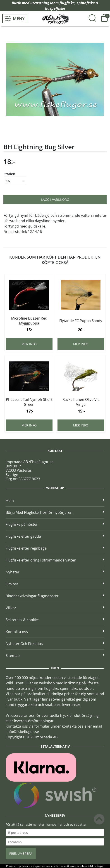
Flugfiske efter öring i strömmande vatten (55, 560)
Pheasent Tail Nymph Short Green (29, 402)
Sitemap (55, 656)
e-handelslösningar (92, 866)
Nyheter (55, 572)
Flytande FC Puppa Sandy (81, 321)
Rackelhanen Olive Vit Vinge (81, 402)
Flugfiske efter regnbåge (55, 548)
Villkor (55, 608)
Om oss (55, 584)
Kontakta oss (55, 632)
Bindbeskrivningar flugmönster (55, 596)
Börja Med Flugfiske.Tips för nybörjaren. (55, 512)
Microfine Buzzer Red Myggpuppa (29, 321)
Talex (25, 866)
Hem (55, 501)
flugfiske (67, 3)
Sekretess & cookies (55, 620)
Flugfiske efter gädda (55, 536)
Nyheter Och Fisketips (55, 644)
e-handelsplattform (54, 866)
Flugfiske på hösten (55, 524)
